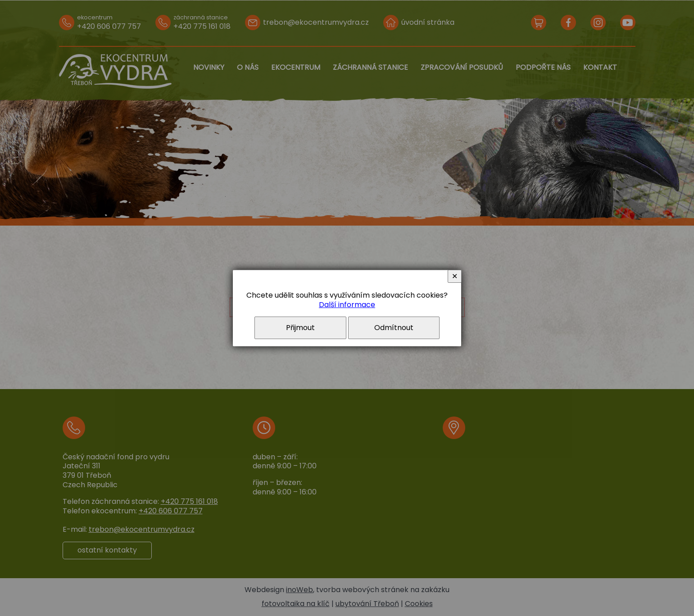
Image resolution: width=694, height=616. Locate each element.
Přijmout (300, 328)
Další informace (347, 305)
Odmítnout (394, 328)
